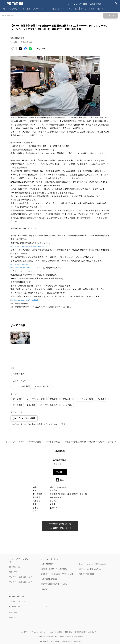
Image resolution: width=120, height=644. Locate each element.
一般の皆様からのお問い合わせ (72, 636)
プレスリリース (19, 442)
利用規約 (68, 632)
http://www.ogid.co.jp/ (58, 487)
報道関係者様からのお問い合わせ (87, 632)
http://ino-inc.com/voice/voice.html (24, 300)
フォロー (60, 472)
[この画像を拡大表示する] (20, 338)
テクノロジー (14, 9)
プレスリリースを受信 (77, 4)
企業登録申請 (96, 4)
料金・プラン (14, 572)
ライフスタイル (88, 9)
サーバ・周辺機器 (43, 386)
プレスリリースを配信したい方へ (22, 582)
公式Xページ (14, 612)
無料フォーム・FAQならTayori (90, 569)
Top (4, 9)
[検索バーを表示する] (116, 4)
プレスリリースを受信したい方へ (22, 577)
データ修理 (17, 405)
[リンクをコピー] (43, 49)
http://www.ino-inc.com (20, 264)
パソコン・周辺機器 (21, 386)
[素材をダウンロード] (38, 49)
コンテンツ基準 (56, 632)
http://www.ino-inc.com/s (20, 268)
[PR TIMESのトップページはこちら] (15, 4)
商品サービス (18, 374)
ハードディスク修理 (49, 405)
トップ (7, 442)
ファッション (72, 9)
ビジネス (101, 9)
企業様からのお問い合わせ (47, 636)
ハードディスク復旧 (36, 399)
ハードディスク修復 (84, 399)
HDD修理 (31, 405)
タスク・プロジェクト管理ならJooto (92, 564)
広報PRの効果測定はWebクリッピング (55, 584)
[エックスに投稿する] (20, 49)
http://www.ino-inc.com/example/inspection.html (30, 246)
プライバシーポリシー (39, 632)
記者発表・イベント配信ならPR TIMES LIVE (57, 574)
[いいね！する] (13, 49)
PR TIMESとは (15, 567)
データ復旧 (17, 399)
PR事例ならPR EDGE (86, 574)
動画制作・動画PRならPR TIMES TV (54, 569)
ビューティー (58, 9)
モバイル (27, 9)
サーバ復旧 (67, 405)
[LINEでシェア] (30, 49)
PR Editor (44, 589)
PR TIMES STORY (47, 564)
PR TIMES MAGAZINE (49, 579)
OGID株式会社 (35, 442)
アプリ (36, 9)
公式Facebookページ (17, 601)
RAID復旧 (102, 399)
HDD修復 (67, 399)
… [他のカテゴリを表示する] (108, 8)
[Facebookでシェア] (25, 49)
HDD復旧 (54, 399)
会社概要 (24, 632)
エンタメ (46, 9)
